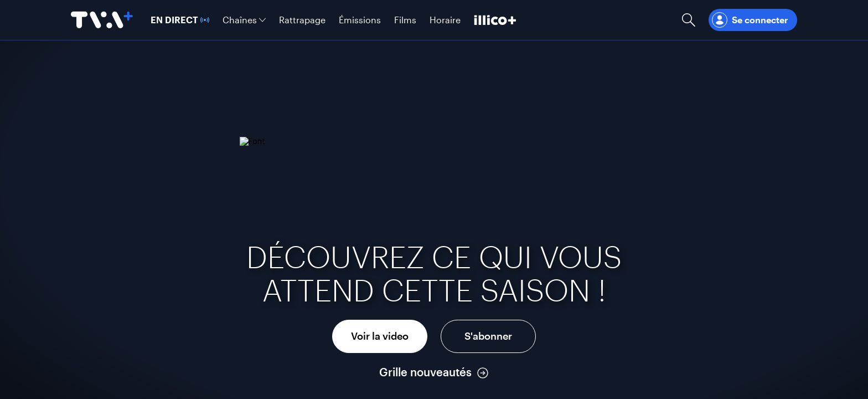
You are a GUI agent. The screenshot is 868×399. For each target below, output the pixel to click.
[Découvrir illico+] (495, 20)
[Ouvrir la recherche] (689, 20)
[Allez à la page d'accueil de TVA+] (102, 20)
